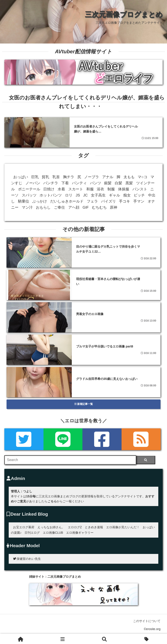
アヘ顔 (74, 207)
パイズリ (109, 201)
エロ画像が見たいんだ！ (123, 527)
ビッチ (139, 195)
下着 (65, 183)
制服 (111, 189)
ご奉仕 (59, 207)
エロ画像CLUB (53, 533)
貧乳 (45, 177)
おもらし (43, 207)
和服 (90, 189)
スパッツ (29, 195)
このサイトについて (147, 621)
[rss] (141, 439)
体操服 (124, 189)
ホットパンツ (51, 195)
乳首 (56, 177)
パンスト (140, 189)
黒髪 (129, 183)
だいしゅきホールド (67, 201)
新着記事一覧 (84, 404)
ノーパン (33, 183)
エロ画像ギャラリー (80, 533)
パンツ (96, 183)
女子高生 (98, 195)
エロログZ (75, 527)
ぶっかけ (40, 201)
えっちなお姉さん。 (51, 527)
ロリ (69, 195)
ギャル (114, 195)
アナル (108, 177)
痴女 (127, 195)
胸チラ (69, 177)
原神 (114, 207)
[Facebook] (102, 439)
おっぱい (21, 177)
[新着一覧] (63, 639)
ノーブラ (92, 177)
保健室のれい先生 (27, 559)
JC (86, 195)
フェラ (92, 201)
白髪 (119, 183)
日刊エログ (32, 533)
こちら (52, 501)
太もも (129, 177)
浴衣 (100, 189)
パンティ (79, 183)
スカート (76, 189)
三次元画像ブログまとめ (124, 14)
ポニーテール (29, 189)
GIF (86, 207)
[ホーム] (21, 639)
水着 (61, 189)
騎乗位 (24, 201)
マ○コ (142, 177)
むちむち (99, 207)
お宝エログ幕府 (24, 527)
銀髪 (108, 183)
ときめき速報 (94, 527)
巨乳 (35, 177)
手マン (139, 201)
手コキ (124, 201)
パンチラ (51, 183)
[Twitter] (24, 439)
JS (78, 195)
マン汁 (27, 207)
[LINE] (63, 439)
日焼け (49, 189)
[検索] (146, 460)
